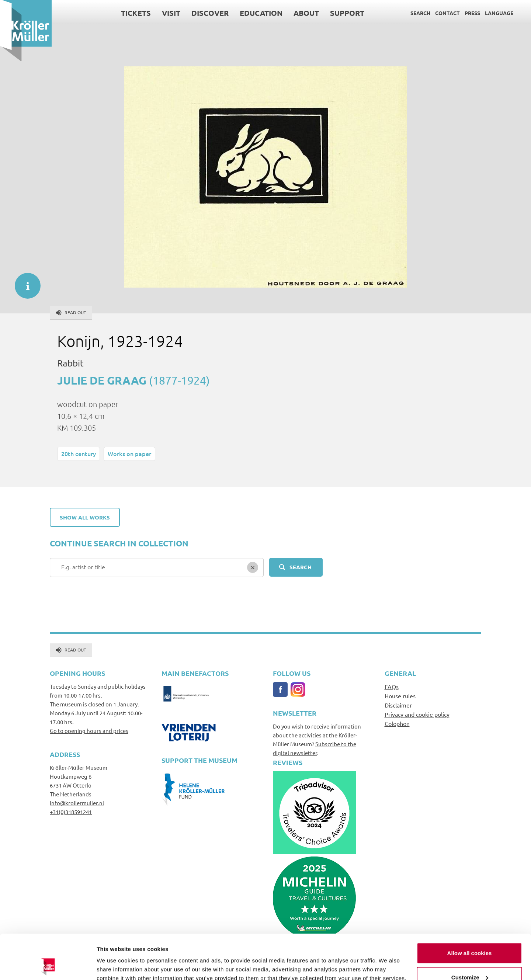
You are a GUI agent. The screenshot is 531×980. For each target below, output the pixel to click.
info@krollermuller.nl (77, 803)
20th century (79, 453)
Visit (171, 13)
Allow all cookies (470, 911)
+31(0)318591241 (71, 812)
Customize (470, 935)
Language (499, 13)
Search (420, 13)
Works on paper (129, 453)
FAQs (392, 687)
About (306, 13)
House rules (400, 696)
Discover (210, 13)
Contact (447, 13)
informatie (24, 282)
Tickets (136, 13)
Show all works (85, 517)
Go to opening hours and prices (89, 731)
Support (347, 13)
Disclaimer (398, 705)
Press (472, 13)
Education (261, 13)
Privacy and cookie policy (417, 714)
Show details (114, 965)
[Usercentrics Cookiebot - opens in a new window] (48, 966)
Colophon (397, 723)
